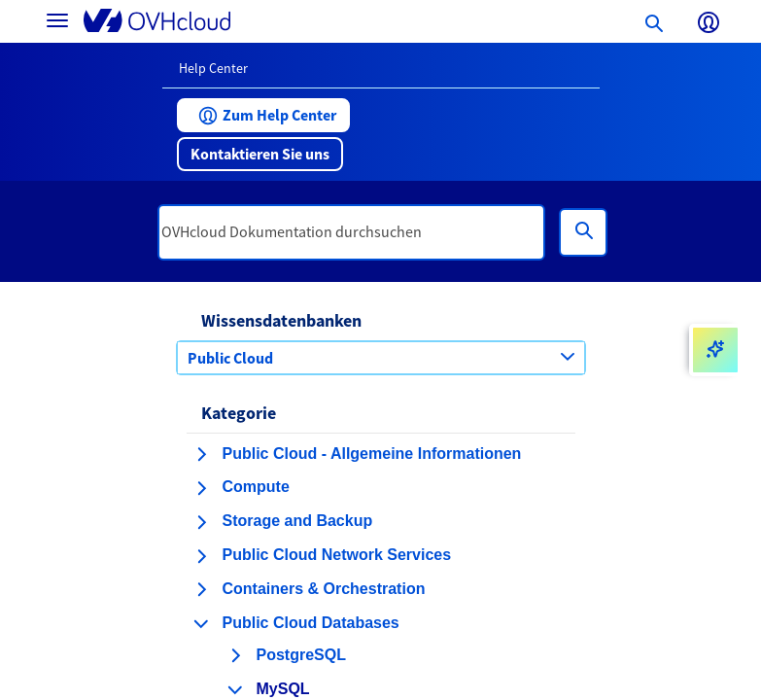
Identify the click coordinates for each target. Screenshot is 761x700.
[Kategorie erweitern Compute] (201, 488)
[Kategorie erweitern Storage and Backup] (201, 522)
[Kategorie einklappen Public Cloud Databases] (201, 623)
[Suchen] (583, 232)
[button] (263, 115)
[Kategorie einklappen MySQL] (235, 689)
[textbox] (351, 232)
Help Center (213, 68)
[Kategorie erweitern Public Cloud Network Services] (201, 556)
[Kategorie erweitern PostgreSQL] (235, 655)
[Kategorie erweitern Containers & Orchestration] (201, 589)
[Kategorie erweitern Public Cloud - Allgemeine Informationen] (201, 454)
